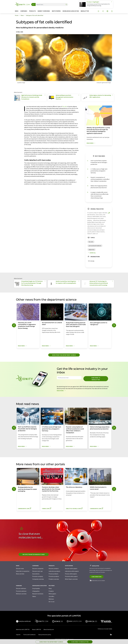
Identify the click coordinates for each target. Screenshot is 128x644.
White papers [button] (56, 11)
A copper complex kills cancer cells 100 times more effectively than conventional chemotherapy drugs (100, 195)
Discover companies (38, 568)
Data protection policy (45, 635)
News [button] (17, 11)
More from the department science (64, 355)
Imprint (18, 635)
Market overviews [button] (44, 11)
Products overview (54, 579)
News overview (20, 574)
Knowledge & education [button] (71, 11)
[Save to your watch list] (98, 11)
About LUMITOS (37, 629)
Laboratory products (54, 571)
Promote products (54, 576)
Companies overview (38, 579)
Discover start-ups (37, 571)
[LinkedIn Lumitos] (111, 635)
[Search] (66, 5)
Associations (36, 574)
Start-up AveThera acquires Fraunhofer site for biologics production (99, 162)
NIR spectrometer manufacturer (34, 554)
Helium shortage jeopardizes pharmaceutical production (99, 187)
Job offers (51, 596)
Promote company (38, 576)
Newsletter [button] (85, 11)
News (50, 588)
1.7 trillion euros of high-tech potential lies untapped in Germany (99, 171)
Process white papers (71, 574)
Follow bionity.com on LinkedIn (97, 581)
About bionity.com (49, 629)
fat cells (65, 106)
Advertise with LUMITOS (23, 629)
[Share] (103, 11)
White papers (52, 594)
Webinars (51, 599)
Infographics (36, 591)
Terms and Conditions (29, 635)
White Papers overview (71, 579)
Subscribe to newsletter (96, 379)
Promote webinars (21, 591)
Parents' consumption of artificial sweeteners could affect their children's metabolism (100, 179)
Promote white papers (71, 576)
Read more (62, 391)
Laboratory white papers (72, 571)
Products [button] (32, 11)
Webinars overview (21, 594)
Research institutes (38, 594)
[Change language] (107, 11)
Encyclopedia (36, 588)
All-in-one (52, 602)
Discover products (54, 568)
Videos (34, 596)
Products (51, 591)
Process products (53, 574)
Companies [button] (24, 11)
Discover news (20, 568)
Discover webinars (21, 588)
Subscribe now (96, 577)
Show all (92, 253)
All (33, 4)
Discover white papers (71, 568)
